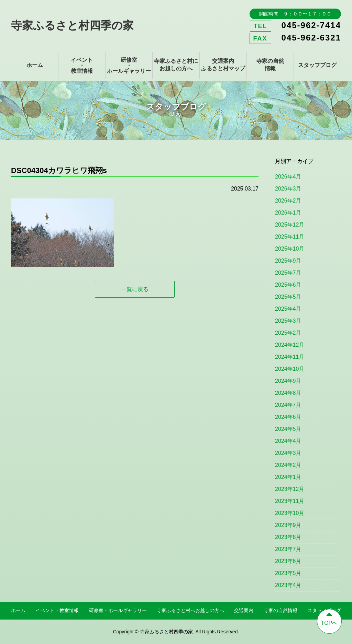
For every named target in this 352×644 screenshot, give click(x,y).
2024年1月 (288, 477)
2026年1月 (288, 213)
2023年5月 (288, 573)
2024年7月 (288, 405)
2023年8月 (288, 537)
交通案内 (244, 610)
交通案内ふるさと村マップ (223, 65)
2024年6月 (288, 417)
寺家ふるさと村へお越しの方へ (190, 610)
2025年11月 (290, 237)
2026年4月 (288, 177)
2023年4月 (288, 585)
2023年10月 (290, 513)
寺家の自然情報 (270, 65)
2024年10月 (290, 369)
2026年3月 (288, 189)
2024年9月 (288, 381)
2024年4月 (288, 441)
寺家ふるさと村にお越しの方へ (176, 65)
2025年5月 (288, 297)
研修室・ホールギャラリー (129, 65)
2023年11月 (290, 501)
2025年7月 (288, 273)
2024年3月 (288, 453)
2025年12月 (290, 225)
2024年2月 (288, 465)
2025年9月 (288, 261)
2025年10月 (290, 249)
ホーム (35, 65)
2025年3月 (288, 321)
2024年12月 (290, 345)
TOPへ (329, 618)
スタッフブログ (317, 65)
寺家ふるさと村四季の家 (72, 25)
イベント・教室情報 (82, 65)
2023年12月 (290, 489)
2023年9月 (288, 525)
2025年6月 (288, 285)
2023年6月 (288, 561)
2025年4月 (288, 309)
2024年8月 (288, 393)
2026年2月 (288, 201)
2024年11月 (290, 357)
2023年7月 (288, 549)
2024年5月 (288, 429)
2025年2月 (288, 333)
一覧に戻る (135, 289)
